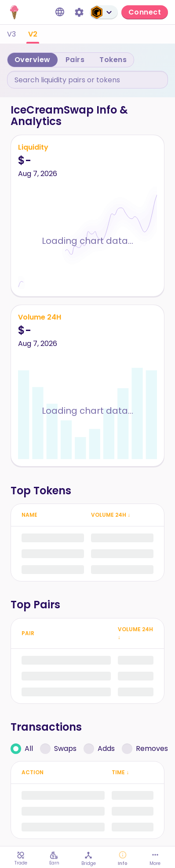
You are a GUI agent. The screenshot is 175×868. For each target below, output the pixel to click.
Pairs (75, 60)
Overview (33, 60)
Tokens (113, 60)
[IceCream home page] (14, 12)
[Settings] (79, 12)
